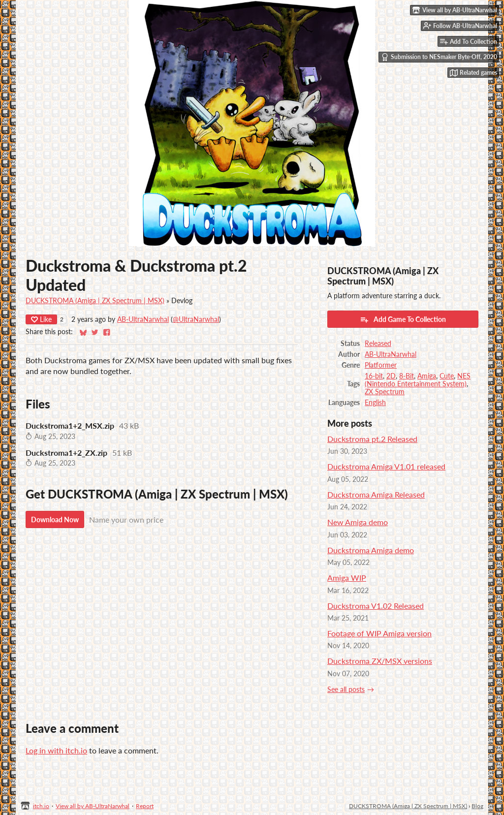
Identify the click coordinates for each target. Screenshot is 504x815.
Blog (477, 806)
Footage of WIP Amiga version (379, 633)
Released (378, 344)
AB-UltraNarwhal (143, 319)
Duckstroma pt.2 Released (372, 439)
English (375, 403)
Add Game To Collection (403, 319)
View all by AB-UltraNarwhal (93, 806)
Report (145, 806)
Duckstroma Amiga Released (376, 494)
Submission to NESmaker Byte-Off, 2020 (439, 57)
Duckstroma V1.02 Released (376, 606)
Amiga (427, 376)
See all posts (346, 690)
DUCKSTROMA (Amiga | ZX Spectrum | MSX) (95, 301)
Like (41, 319)
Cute (447, 376)
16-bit (374, 376)
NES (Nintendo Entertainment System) (418, 380)
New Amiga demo (358, 522)
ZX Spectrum (385, 392)
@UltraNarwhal (196, 319)
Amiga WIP (347, 578)
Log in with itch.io (56, 750)
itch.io (41, 806)
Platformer (381, 365)
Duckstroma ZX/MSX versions (380, 661)
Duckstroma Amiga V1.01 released (386, 466)
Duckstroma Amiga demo (371, 550)
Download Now (55, 519)
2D (391, 376)
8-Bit (407, 376)
